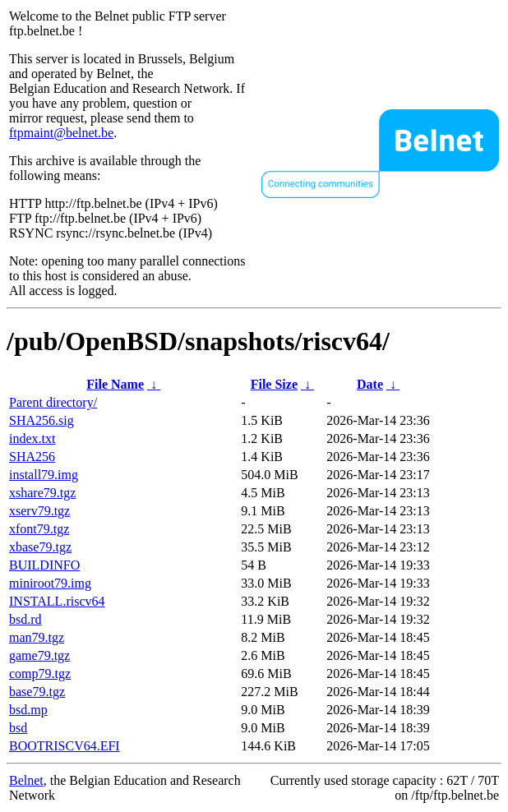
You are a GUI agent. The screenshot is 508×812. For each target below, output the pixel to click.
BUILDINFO (44, 565)
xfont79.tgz (39, 529)
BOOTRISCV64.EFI (65, 746)
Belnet (26, 780)
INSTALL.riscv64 (57, 601)
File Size (274, 384)
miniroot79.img (50, 583)
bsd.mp (28, 710)
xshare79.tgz (42, 493)
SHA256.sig (42, 420)
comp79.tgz (40, 674)
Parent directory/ (53, 402)
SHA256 (32, 457)
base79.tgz (37, 692)
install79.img (44, 475)
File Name (115, 384)
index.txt (32, 438)
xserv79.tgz (39, 511)
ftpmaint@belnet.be (61, 133)
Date (370, 384)
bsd (18, 728)
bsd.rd (25, 619)
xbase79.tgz (40, 547)
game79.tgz (39, 655)
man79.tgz (37, 637)
